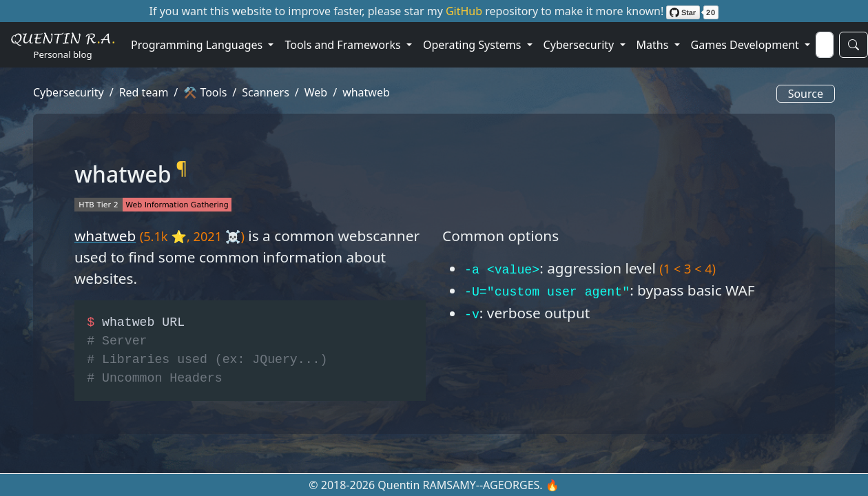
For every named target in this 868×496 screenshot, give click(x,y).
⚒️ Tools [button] (205, 92)
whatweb (105, 236)
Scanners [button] (266, 92)
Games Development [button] (746, 45)
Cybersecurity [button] (580, 45)
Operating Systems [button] (474, 45)
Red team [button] (144, 92)
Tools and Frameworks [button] (344, 45)
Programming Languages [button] (198, 45)
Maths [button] (654, 45)
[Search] (825, 45)
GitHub (465, 11)
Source (806, 94)
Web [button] (316, 92)
